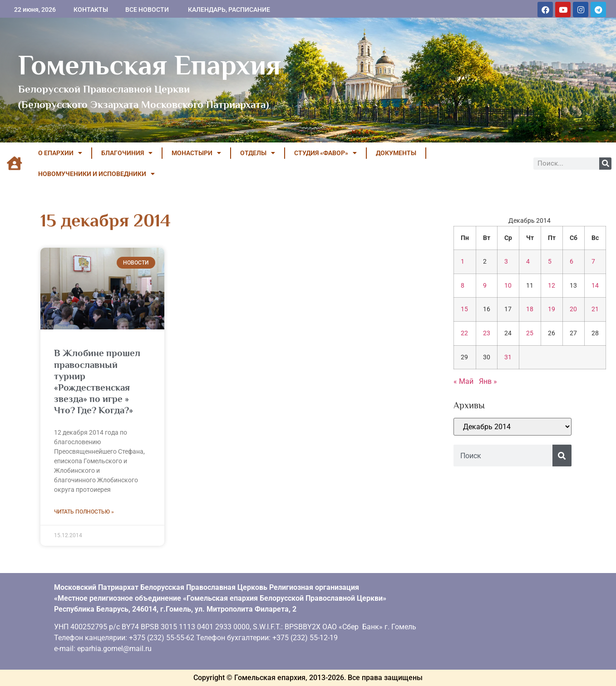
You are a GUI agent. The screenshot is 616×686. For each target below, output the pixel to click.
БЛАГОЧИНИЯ (127, 153)
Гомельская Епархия (150, 65)
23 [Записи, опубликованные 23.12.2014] (487, 333)
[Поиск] (605, 164)
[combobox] (503, 456)
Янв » (488, 381)
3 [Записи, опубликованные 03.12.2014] (506, 262)
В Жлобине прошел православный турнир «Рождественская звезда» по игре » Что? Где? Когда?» (97, 382)
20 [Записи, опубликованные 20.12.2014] (573, 309)
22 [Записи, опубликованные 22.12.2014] (464, 333)
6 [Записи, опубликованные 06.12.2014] (572, 262)
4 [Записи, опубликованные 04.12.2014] (528, 262)
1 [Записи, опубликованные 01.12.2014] (463, 262)
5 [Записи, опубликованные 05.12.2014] (550, 262)
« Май (463, 381)
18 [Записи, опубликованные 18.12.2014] (530, 309)
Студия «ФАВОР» (325, 153)
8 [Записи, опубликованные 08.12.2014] (463, 286)
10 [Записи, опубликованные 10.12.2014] (508, 286)
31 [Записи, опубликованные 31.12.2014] (508, 357)
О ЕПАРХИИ (60, 153)
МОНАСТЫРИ (196, 153)
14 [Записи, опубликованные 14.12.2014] (595, 286)
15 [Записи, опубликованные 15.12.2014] (464, 309)
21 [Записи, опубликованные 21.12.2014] (595, 309)
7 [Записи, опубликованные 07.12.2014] (593, 262)
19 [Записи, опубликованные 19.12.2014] (552, 309)
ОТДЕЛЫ (258, 153)
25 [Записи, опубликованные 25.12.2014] (530, 333)
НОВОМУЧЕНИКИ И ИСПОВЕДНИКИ (96, 174)
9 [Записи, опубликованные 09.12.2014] (485, 286)
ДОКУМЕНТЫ (396, 153)
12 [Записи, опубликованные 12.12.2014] (552, 286)
